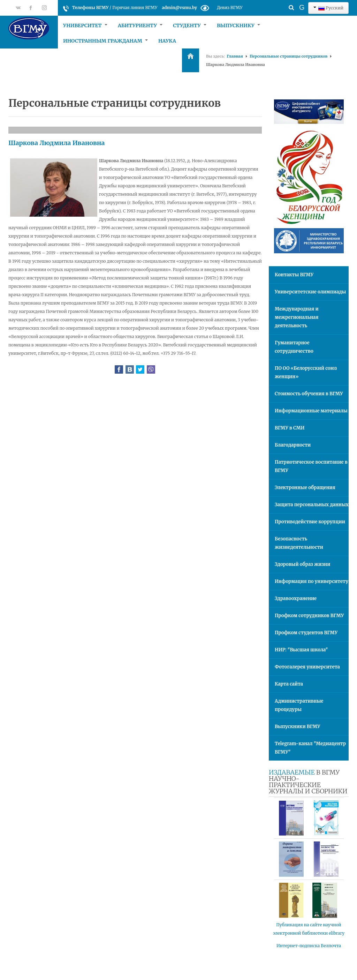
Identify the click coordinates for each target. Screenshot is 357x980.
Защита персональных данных (312, 505)
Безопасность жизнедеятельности (299, 543)
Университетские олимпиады (310, 292)
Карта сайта (289, 684)
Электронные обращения (305, 488)
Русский (328, 8)
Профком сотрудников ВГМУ (309, 616)
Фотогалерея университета (307, 667)
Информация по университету (312, 581)
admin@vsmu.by (179, 8)
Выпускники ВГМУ (297, 727)
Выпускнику (238, 25)
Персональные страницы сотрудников (288, 56)
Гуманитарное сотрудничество (294, 347)
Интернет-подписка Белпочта (309, 946)
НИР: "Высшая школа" (301, 650)
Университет (85, 25)
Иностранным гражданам (105, 41)
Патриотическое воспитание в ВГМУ (311, 466)
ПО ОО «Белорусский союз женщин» (306, 372)
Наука (167, 41)
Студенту (190, 25)
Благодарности (293, 445)
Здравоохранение (296, 599)
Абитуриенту (140, 25)
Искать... (279, 2)
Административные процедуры (299, 705)
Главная (235, 56)
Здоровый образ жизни (302, 564)
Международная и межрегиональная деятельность (297, 317)
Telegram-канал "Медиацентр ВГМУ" (310, 748)
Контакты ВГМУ (294, 275)
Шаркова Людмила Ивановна (56, 143)
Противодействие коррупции (310, 522)
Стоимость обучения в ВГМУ (309, 394)
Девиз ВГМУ (230, 8)
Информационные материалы (311, 411)
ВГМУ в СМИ (290, 428)
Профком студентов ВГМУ (306, 633)
